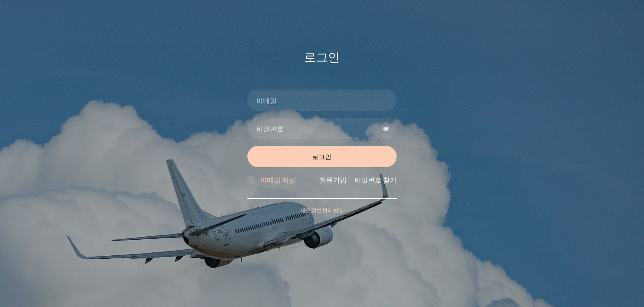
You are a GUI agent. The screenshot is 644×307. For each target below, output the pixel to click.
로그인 (322, 156)
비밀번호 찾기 (376, 180)
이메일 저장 (278, 180)
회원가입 (333, 180)
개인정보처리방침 (322, 210)
